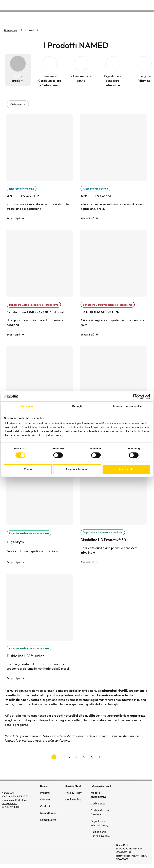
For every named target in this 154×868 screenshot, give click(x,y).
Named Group (48, 813)
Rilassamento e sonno (22, 189)
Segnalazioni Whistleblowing (100, 823)
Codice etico (98, 803)
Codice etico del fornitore (100, 812)
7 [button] (99, 757)
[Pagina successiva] (108, 757)
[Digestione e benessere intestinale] (113, 72)
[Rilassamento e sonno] (81, 70)
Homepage (11, 30)
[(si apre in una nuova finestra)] (101, 854)
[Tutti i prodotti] (18, 70)
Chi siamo (108, 4)
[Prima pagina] (34, 757)
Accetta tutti (126, 469)
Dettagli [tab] (77, 406)
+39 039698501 (10, 807)
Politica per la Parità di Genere (100, 834)
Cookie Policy (73, 799)
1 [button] (54, 757)
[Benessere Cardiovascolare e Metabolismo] (49, 72)
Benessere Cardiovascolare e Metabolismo (34, 305)
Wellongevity (128, 4)
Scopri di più (14, 218)
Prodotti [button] (90, 4)
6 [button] (92, 757)
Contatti (146, 4)
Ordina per (18, 104)
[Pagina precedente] (45, 757)
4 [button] (76, 757)
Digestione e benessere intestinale (29, 533)
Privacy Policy (73, 793)
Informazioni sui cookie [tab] (128, 406)
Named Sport (48, 820)
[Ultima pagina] (119, 757)
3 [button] (69, 757)
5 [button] (84, 757)
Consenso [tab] (26, 406)
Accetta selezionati (77, 469)
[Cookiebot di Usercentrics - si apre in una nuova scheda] (135, 396)
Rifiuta (28, 469)
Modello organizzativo (99, 795)
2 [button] (61, 757)
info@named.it (10, 803)
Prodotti (45, 793)
